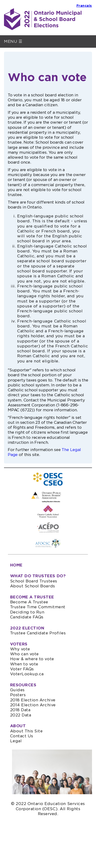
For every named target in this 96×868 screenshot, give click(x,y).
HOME (16, 565)
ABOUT (18, 726)
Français (84, 6)
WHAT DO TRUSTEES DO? (38, 576)
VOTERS (19, 644)
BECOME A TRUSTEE (32, 597)
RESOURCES (23, 685)
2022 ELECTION (27, 628)
